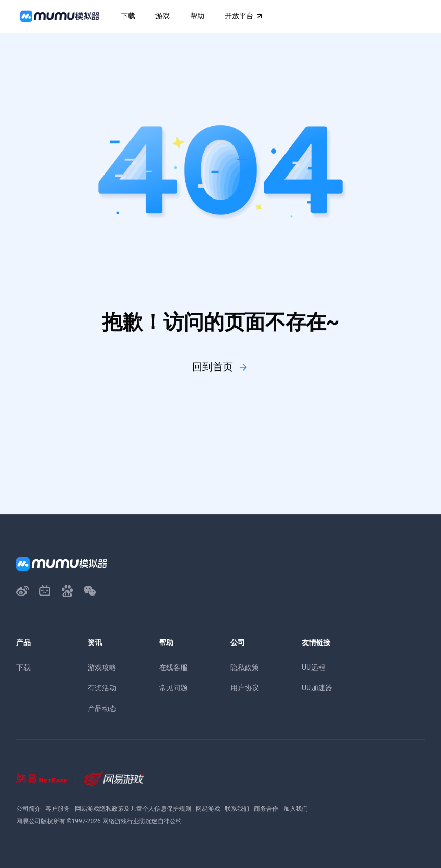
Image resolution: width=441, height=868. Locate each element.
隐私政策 (245, 667)
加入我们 (296, 809)
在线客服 (173, 667)
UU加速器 (317, 688)
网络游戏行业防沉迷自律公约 (142, 821)
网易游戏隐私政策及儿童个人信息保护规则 (133, 809)
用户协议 (245, 688)
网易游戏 (208, 809)
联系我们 (237, 809)
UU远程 (314, 667)
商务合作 (266, 809)
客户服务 (58, 809)
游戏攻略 (102, 667)
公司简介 (29, 809)
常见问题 (173, 688)
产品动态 (102, 708)
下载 (23, 667)
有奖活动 (102, 688)
